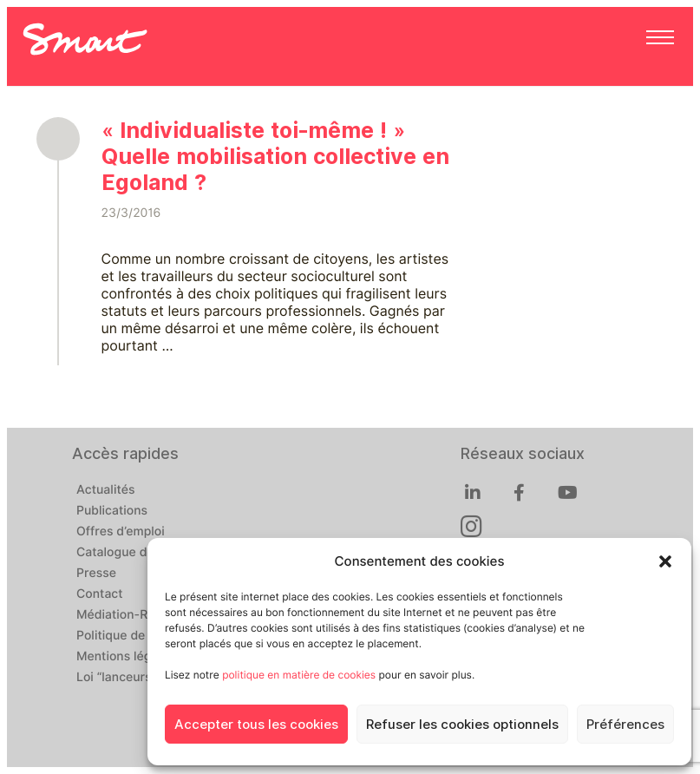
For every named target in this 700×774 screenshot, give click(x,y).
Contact (100, 594)
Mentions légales (126, 657)
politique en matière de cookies (299, 675)
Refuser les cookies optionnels (462, 725)
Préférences (625, 725)
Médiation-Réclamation (144, 615)
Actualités (105, 490)
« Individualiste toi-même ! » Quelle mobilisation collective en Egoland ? (275, 156)
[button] (665, 561)
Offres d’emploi (121, 532)
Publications (112, 511)
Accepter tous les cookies (256, 725)
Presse (96, 574)
